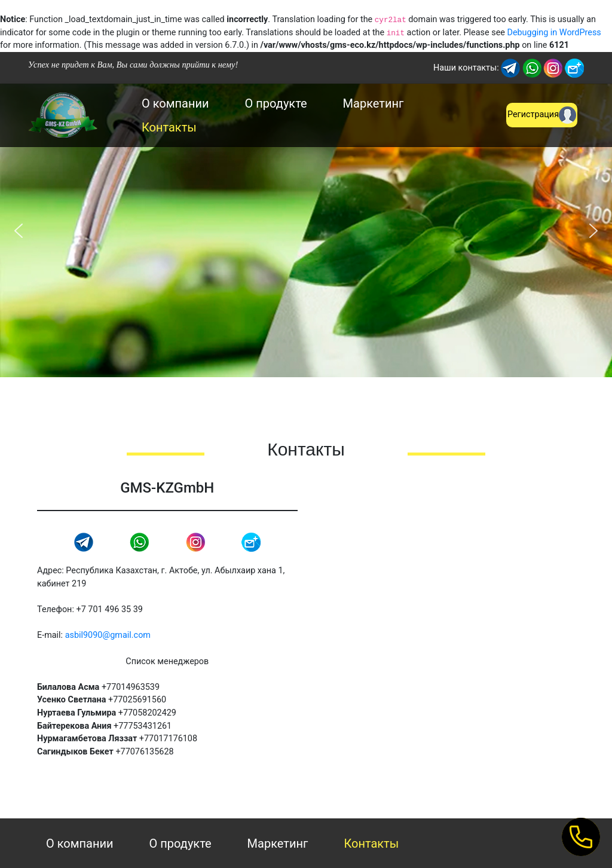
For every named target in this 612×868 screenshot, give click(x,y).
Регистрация (542, 115)
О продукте (276, 103)
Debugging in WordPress (554, 33)
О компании (175, 103)
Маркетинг (374, 103)
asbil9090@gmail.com (108, 635)
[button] (19, 231)
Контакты (169, 127)
